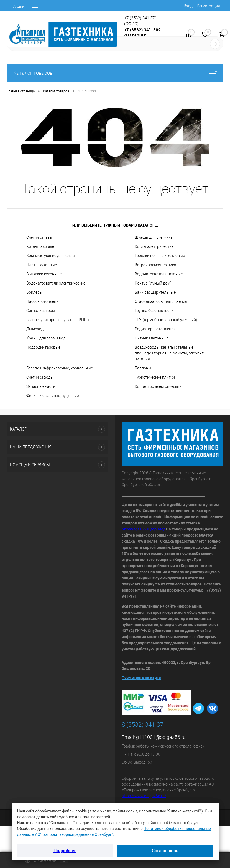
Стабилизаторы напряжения (161, 301)
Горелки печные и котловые (160, 256)
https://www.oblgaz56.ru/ (144, 796)
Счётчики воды (40, 377)
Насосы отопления (44, 301)
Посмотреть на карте (141, 677)
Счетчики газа (39, 237)
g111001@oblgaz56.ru (161, 737)
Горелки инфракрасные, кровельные (60, 368)
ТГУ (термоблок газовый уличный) (166, 320)
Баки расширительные (155, 292)
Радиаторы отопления (155, 329)
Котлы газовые (40, 246)
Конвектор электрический (158, 386)
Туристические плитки (155, 377)
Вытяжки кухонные (44, 274)
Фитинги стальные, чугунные (53, 396)
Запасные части (41, 386)
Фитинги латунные (152, 338)
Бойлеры (34, 292)
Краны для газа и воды (47, 338)
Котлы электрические (154, 246)
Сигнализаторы (41, 311)
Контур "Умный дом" (153, 283)
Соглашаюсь (165, 851)
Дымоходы (36, 329)
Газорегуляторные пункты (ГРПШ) (58, 320)
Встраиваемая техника (155, 265)
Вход (188, 6)
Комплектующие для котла (51, 256)
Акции (19, 6)
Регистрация (208, 6)
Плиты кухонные (42, 265)
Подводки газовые (43, 347)
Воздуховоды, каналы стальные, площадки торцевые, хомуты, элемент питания (169, 353)
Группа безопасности (154, 311)
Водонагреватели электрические (56, 283)
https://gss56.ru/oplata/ (144, 529)
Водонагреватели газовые (159, 274)
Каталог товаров (115, 73)
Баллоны (143, 368)
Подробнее (65, 851)
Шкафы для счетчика (154, 237)
